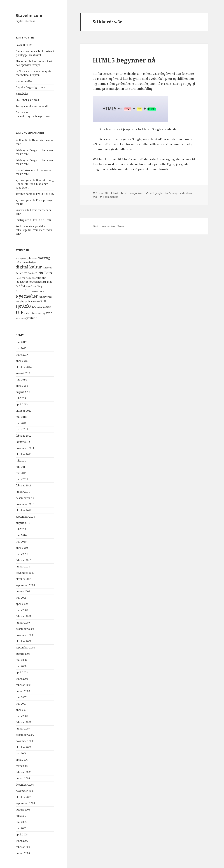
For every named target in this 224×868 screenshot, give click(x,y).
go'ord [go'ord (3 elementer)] (18, 278)
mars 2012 (22, 429)
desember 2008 (25, 629)
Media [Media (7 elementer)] (20, 286)
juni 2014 (21, 380)
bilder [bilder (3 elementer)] (34, 258)
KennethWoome (25, 170)
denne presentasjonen (108, 89)
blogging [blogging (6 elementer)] (44, 258)
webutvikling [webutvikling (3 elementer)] (21, 318)
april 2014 (22, 386)
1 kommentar (110, 197)
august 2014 (23, 373)
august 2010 (23, 523)
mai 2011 (21, 473)
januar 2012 (23, 442)
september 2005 (25, 803)
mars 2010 (22, 554)
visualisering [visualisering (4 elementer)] (38, 313)
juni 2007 (21, 697)
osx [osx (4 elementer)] (17, 301)
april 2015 (22, 361)
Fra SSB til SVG (25, 45)
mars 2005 (22, 841)
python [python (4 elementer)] (29, 301)
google (159, 193)
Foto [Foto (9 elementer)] (48, 273)
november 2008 (25, 635)
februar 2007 (23, 722)
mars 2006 (22, 766)
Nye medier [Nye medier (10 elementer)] (27, 296)
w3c (95, 197)
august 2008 (23, 654)
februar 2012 (23, 436)
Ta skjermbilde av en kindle (32, 106)
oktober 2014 (24, 367)
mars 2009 (22, 610)
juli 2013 (21, 398)
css (125, 193)
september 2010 (25, 517)
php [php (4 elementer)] (22, 301)
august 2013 (23, 392)
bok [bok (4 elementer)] (18, 262)
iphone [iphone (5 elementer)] (42, 278)
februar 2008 (23, 685)
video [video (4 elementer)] (27, 313)
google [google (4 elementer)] (25, 278)
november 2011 (25, 448)
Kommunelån (24, 81)
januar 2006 (23, 778)
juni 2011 (21, 467)
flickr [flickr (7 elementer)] (40, 273)
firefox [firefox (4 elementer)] (31, 273)
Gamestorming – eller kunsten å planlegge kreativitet (35, 184)
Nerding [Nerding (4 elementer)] (37, 286)
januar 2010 (23, 567)
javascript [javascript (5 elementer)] (22, 282)
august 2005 (23, 810)
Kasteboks (22, 94)
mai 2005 (21, 828)
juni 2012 (21, 417)
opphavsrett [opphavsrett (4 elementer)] (45, 297)
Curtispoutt (22, 220)
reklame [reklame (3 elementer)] (36, 302)
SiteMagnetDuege (26, 150)
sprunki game (24, 180)
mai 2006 (21, 753)
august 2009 (23, 591)
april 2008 (22, 672)
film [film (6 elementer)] (24, 273)
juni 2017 (21, 342)
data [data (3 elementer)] (26, 263)
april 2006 (22, 760)
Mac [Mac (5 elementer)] (50, 282)
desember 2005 (25, 785)
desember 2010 (25, 498)
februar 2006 (23, 772)
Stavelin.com (29, 15)
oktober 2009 (24, 579)
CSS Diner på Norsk (27, 100)
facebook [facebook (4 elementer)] (47, 268)
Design (133, 193)
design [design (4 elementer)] (32, 262)
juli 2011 (21, 461)
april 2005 (22, 835)
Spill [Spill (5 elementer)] (43, 301)
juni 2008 (21, 660)
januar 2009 (23, 623)
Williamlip (22, 140)
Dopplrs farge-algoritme (30, 87)
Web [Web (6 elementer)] (49, 313)
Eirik (116, 193)
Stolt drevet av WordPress (108, 226)
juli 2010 (21, 529)
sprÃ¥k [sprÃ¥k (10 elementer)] (23, 306)
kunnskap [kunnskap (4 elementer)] (41, 282)
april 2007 (22, 710)
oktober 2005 (24, 797)
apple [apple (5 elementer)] (28, 258)
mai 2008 (21, 666)
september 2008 (25, 648)
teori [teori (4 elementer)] (49, 307)
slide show (186, 193)
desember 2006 (25, 735)
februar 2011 (23, 485)
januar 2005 (23, 853)
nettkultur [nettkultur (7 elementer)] (23, 291)
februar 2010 (23, 560)
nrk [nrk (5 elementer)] (42, 291)
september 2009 (25, 585)
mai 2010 (21, 542)
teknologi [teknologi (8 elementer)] (38, 306)
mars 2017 (22, 355)
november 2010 (25, 504)
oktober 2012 (24, 411)
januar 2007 (23, 729)
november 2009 (25, 573)
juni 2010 (21, 535)
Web (141, 193)
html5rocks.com (104, 74)
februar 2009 (23, 616)
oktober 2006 (24, 747)
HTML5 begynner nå (124, 60)
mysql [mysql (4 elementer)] (29, 286)
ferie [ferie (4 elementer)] (18, 273)
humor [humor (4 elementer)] (33, 278)
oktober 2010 (24, 510)
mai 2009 (21, 598)
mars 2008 (22, 679)
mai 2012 (21, 423)
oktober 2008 (24, 641)
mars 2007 (22, 716)
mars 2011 (22, 479)
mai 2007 (21, 704)
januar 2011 (23, 492)
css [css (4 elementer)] (22, 262)
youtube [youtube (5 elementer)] (32, 318)
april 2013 (22, 404)
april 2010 (22, 548)
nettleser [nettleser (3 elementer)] (35, 291)
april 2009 (22, 604)
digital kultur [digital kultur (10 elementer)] (29, 267)
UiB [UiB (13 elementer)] (20, 312)
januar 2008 (23, 691)
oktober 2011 (24, 454)
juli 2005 (21, 816)
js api (175, 193)
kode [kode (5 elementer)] (32, 282)
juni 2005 (21, 822)
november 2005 (25, 791)
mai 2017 (21, 348)
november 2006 (25, 741)
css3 (151, 193)
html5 (167, 193)
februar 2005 (23, 847)
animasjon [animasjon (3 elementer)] (20, 258)
